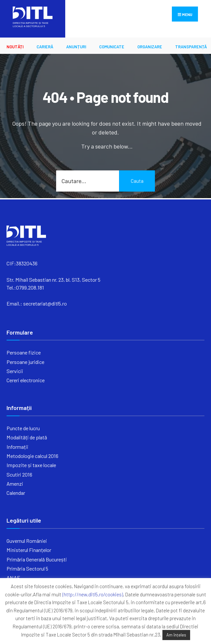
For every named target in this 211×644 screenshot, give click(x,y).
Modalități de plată (27, 437)
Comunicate (112, 47)
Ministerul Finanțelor (29, 550)
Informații (17, 447)
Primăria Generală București (37, 559)
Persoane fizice (24, 352)
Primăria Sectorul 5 (27, 568)
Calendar (16, 493)
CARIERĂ (45, 47)
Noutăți (15, 47)
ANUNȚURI (76, 47)
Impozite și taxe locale (31, 465)
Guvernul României (27, 541)
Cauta (137, 181)
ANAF (13, 578)
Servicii (15, 371)
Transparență (191, 47)
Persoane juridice (25, 362)
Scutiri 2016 (19, 474)
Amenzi (15, 484)
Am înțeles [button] (176, 635)
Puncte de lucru (23, 428)
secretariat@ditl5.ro (45, 303)
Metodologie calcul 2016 (32, 456)
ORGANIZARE (150, 47)
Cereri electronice (26, 380)
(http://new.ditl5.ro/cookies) (93, 594)
